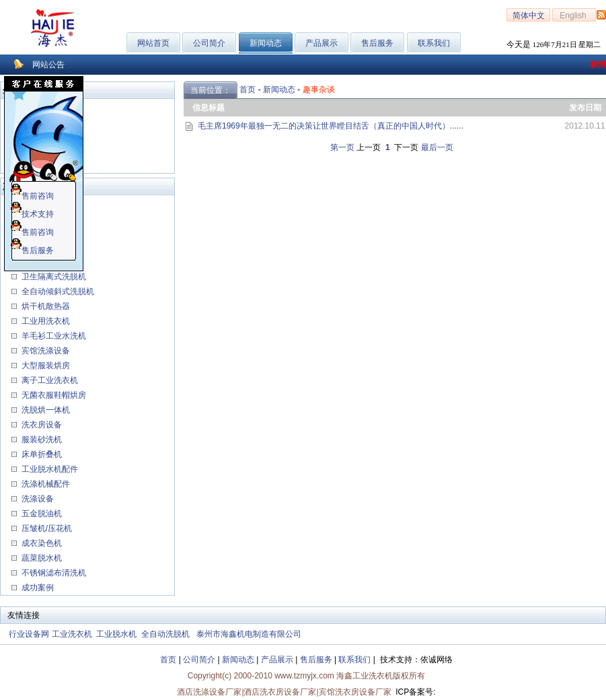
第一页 (342, 147)
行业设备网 (29, 634)
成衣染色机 (40, 543)
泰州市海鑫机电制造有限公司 (249, 634)
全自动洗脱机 (165, 634)
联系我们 (434, 43)
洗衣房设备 (40, 425)
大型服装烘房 (44, 365)
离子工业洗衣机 (48, 380)
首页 (248, 90)
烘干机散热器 (44, 306)
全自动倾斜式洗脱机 (56, 291)
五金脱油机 (40, 514)
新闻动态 (279, 90)
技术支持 (32, 214)
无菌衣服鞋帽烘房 (53, 395)
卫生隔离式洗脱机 (52, 277)
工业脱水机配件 (48, 469)
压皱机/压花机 (45, 528)
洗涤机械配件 (44, 484)
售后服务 (377, 43)
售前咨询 (32, 196)
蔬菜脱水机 (40, 558)
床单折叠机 (40, 454)
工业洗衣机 (72, 634)
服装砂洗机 (40, 440)
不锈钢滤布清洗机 (52, 573)
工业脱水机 (116, 634)
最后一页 (437, 147)
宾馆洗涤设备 (44, 351)
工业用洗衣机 (44, 321)
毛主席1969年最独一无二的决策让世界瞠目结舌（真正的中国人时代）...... (331, 126)
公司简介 (209, 43)
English (574, 15)
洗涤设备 (36, 499)
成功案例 (36, 588)
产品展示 (321, 43)
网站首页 (153, 43)
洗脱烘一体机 (44, 410)
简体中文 (529, 15)
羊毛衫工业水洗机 (52, 336)
